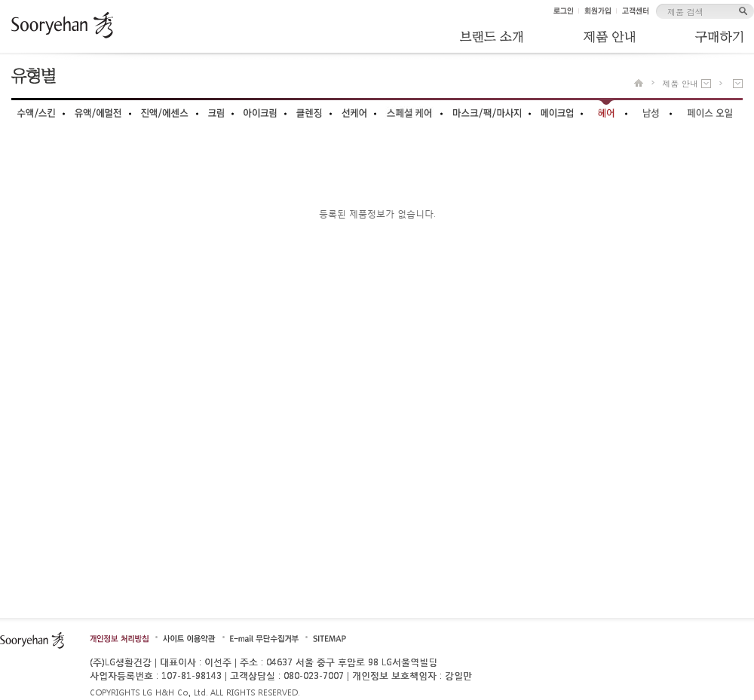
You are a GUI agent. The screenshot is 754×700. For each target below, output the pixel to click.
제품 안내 (680, 83)
